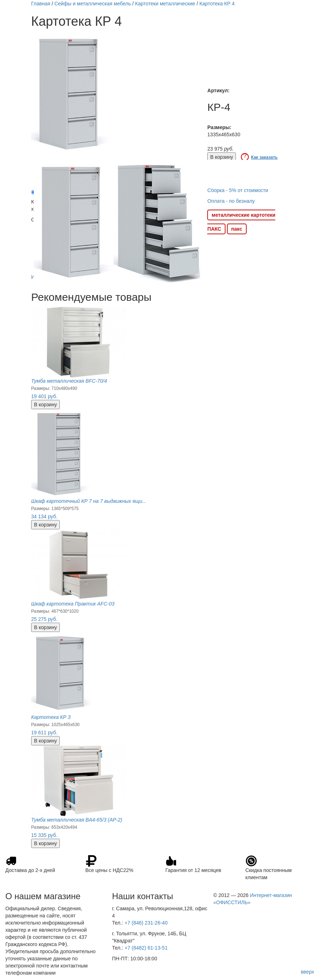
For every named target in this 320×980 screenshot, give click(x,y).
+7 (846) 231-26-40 (146, 923)
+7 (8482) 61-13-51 (146, 948)
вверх (307, 972)
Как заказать (264, 157)
